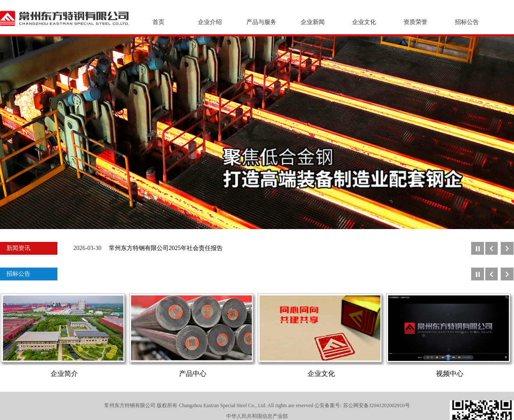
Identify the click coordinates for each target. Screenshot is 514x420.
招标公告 (467, 22)
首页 (158, 22)
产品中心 (193, 374)
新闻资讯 (18, 248)
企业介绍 (210, 22)
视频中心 (450, 374)
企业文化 (364, 22)
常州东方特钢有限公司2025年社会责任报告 (166, 248)
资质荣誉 (415, 22)
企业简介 (64, 374)
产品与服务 (261, 22)
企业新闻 (313, 22)
